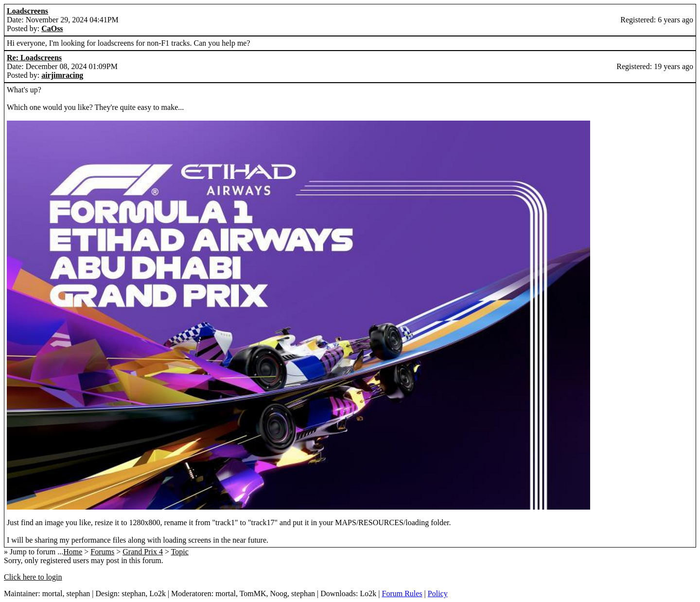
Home (73, 552)
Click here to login (33, 577)
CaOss (52, 28)
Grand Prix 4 (143, 552)
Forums (102, 552)
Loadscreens (27, 11)
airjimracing (62, 75)
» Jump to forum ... (34, 552)
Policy (438, 593)
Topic (180, 552)
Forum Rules (402, 593)
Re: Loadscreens (34, 58)
